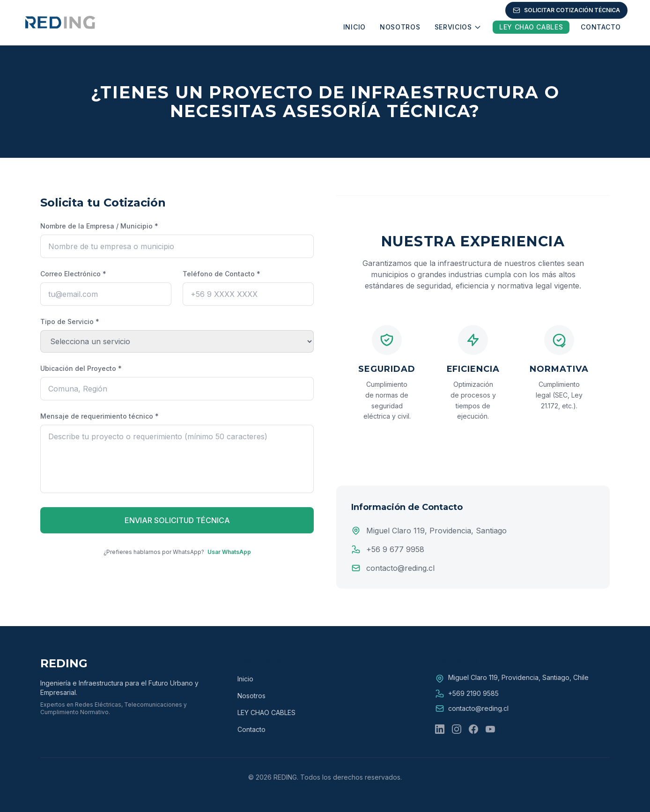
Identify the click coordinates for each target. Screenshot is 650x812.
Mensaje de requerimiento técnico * (100, 416)
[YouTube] (490, 729)
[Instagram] (457, 729)
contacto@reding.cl (478, 708)
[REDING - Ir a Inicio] (59, 22)
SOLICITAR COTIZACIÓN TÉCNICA (566, 10)
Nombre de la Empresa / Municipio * (99, 226)
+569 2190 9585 (473, 693)
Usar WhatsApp (229, 552)
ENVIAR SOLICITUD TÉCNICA (177, 520)
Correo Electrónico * (73, 274)
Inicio (245, 679)
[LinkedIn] (440, 729)
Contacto (251, 729)
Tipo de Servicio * (70, 321)
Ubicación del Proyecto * (81, 368)
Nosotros (251, 696)
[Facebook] (473, 729)
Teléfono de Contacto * (222, 274)
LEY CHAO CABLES (266, 712)
